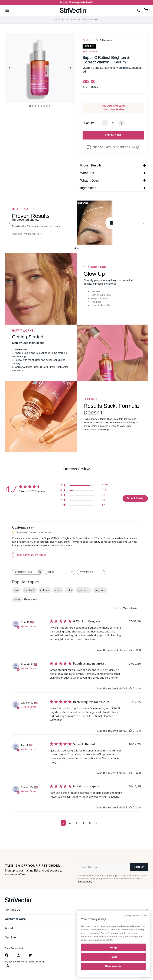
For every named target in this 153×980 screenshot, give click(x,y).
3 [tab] (37, 107)
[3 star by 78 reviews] (84, 496)
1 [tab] (31, 107)
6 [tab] (45, 107)
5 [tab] (42, 107)
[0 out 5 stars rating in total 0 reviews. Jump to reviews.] (97, 40)
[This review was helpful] (131, 650)
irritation (45, 590)
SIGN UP (139, 867)
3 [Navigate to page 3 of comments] (77, 823)
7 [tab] (48, 107)
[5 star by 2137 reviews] (84, 486)
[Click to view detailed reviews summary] (30, 555)
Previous (9, 68)
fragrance (100, 590)
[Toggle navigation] (7, 10)
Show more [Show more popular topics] (30, 599)
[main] (113, 944)
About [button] (9, 928)
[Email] (104, 867)
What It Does (113, 180)
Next (70, 68)
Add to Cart (113, 135)
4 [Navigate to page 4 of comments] (83, 823)
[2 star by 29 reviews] (84, 501)
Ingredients (113, 188)
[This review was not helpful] (137, 650)
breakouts (30, 590)
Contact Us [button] (13, 910)
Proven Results (113, 165)
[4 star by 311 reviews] (84, 491)
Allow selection (114, 966)
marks (17, 599)
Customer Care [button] (15, 919)
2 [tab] (34, 107)
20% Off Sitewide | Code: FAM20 (76, 2)
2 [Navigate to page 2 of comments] (70, 823)
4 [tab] (40, 107)
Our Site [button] (10, 938)
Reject (113, 957)
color (69, 590)
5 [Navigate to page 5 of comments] (90, 823)
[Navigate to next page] (96, 823)
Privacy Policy (85, 882)
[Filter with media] (92, 572)
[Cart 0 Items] (146, 10)
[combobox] (60, 572)
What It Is (113, 173)
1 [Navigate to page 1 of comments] (63, 823)
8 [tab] (51, 107)
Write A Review (135, 498)
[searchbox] (24, 572)
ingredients (83, 590)
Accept (113, 947)
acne (16, 590)
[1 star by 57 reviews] (84, 506)
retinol (58, 590)
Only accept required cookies (135, 915)
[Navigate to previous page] (57, 823)
